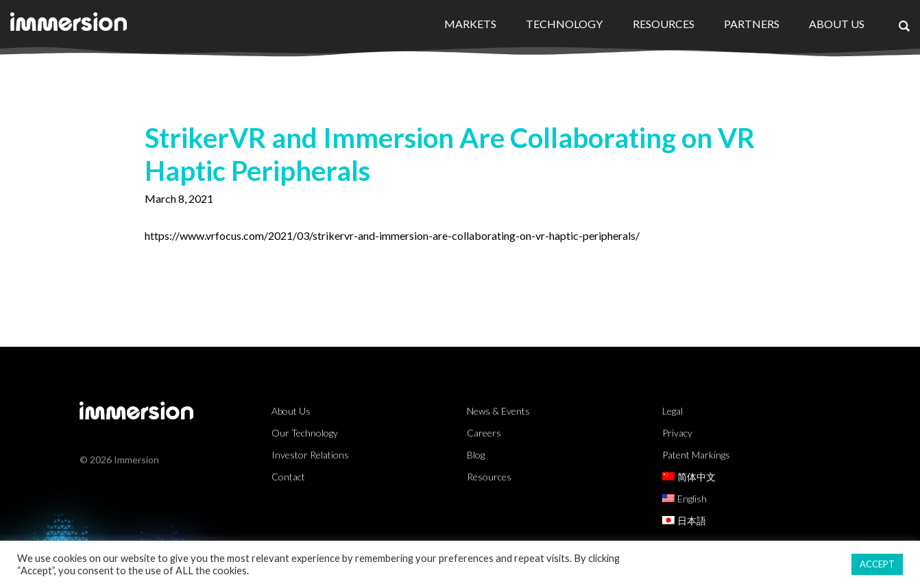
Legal (673, 411)
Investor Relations (310, 455)
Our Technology (305, 433)
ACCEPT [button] (877, 564)
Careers (484, 433)
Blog (476, 455)
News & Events (498, 411)
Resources (664, 24)
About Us (837, 24)
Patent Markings (696, 455)
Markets (470, 24)
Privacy (677, 433)
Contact (288, 477)
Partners (752, 24)
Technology (564, 24)
